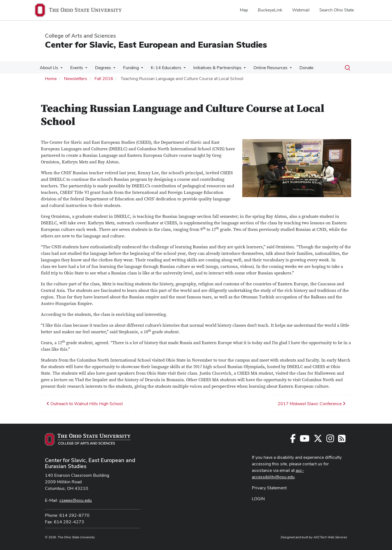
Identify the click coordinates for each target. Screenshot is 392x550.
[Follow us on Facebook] (293, 440)
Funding (127, 68)
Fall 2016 (104, 79)
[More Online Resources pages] (283, 69)
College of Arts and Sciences (80, 36)
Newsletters (76, 79)
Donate (298, 68)
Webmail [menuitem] (301, 10)
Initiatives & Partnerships (211, 68)
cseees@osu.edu (76, 500)
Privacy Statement (269, 488)
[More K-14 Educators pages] (179, 69)
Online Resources (263, 68)
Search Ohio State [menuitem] (337, 10)
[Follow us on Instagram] (330, 440)
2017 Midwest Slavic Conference (312, 404)
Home (51, 79)
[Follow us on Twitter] (318, 440)
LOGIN (258, 499)
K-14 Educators (161, 68)
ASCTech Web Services (330, 537)
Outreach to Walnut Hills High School (85, 404)
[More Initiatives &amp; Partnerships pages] (238, 69)
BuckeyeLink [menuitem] (270, 10)
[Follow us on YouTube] (305, 440)
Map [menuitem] (244, 10)
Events (75, 68)
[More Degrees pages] (111, 69)
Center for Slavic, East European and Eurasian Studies (156, 45)
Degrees (100, 68)
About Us (48, 68)
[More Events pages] (84, 69)
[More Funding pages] (137, 69)
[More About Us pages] (60, 69)
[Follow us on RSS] (342, 440)
